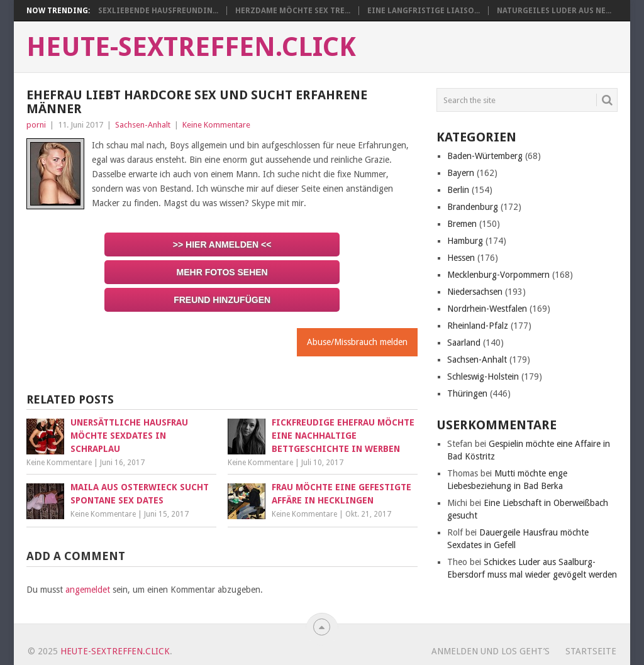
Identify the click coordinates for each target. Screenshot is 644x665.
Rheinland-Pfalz (478, 326)
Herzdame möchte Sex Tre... (293, 11)
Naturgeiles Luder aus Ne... (554, 11)
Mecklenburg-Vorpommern (498, 275)
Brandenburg (473, 207)
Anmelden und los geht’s (491, 651)
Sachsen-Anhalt (143, 125)
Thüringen (467, 393)
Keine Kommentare (216, 125)
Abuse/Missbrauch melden (357, 342)
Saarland (464, 343)
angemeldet (88, 590)
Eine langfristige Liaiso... (424, 11)
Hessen (461, 258)
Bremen (462, 224)
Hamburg (465, 241)
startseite (591, 651)
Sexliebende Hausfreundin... (158, 11)
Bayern (461, 173)
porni (36, 125)
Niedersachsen (475, 292)
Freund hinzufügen (222, 300)
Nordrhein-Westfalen (487, 309)
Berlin (458, 190)
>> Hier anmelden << (222, 245)
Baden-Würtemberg (485, 156)
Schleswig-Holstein (483, 376)
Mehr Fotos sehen (222, 272)
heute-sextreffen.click (191, 47)
